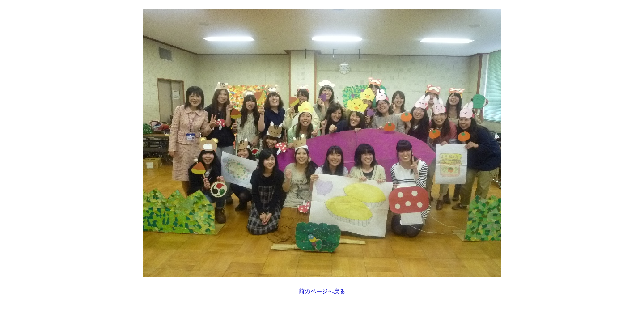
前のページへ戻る (322, 291)
